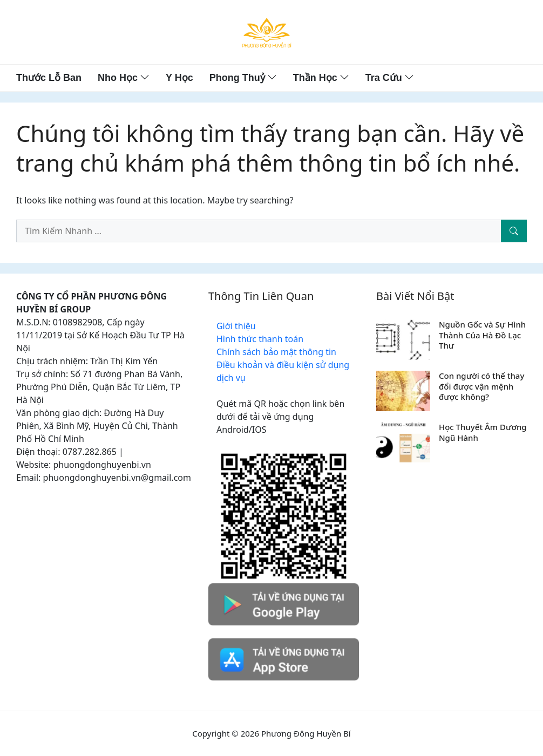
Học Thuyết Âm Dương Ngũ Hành (483, 432)
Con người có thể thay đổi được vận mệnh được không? (481, 386)
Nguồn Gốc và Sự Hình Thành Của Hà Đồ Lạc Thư (482, 335)
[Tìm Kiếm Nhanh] (514, 231)
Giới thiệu (236, 326)
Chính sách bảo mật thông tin (276, 352)
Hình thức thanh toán (260, 339)
